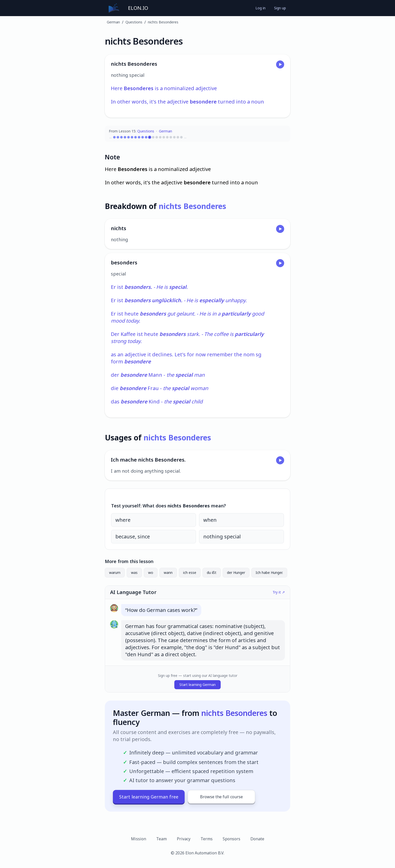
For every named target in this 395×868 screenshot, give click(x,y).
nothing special (222, 536)
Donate (257, 839)
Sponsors (232, 839)
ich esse (190, 572)
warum (115, 572)
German (113, 22)
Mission (139, 839)
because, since (133, 536)
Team (161, 839)
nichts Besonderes (163, 22)
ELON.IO (138, 8)
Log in (260, 8)
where (123, 520)
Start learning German (197, 685)
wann (168, 572)
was (134, 572)
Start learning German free (149, 797)
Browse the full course (221, 797)
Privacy (184, 839)
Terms (207, 839)
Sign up (280, 8)
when (210, 520)
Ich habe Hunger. (269, 572)
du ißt (212, 572)
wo (151, 572)
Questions (134, 22)
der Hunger (236, 572)
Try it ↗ (279, 592)
